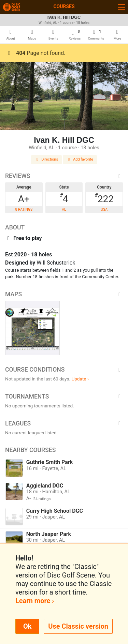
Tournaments (64, 396)
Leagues (64, 423)
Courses (64, 6)
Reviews (64, 176)
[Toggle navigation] (122, 7)
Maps (64, 294)
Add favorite (80, 159)
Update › (80, 379)
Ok (27, 626)
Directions (46, 159)
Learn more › (35, 601)
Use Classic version (78, 626)
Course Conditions (64, 370)
